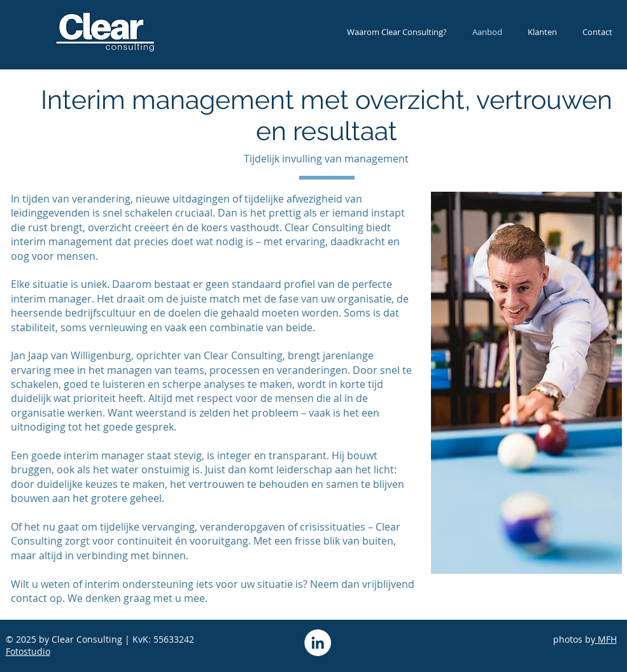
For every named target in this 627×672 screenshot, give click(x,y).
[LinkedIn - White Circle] (318, 643)
